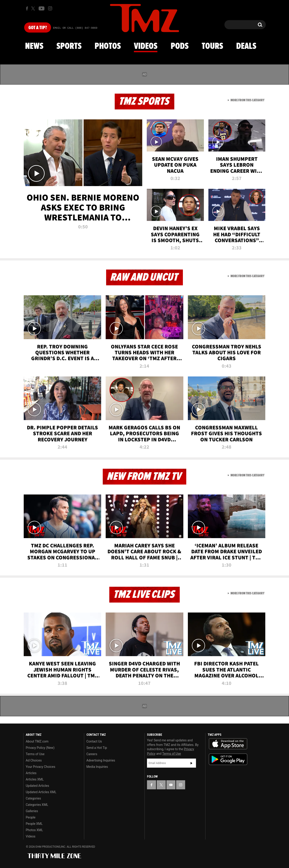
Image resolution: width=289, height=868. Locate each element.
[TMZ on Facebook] (27, 8)
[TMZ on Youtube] (42, 8)
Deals (246, 46)
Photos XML (34, 830)
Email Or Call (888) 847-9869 (75, 28)
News (34, 46)
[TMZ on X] (34, 8)
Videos (146, 46)
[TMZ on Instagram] (50, 8)
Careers (92, 754)
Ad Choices (34, 760)
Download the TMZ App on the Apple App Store (228, 744)
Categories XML (37, 805)
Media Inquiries (97, 767)
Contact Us (94, 741)
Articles (31, 773)
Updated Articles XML (41, 792)
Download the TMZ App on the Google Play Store (228, 759)
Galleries (32, 811)
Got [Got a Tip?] (38, 28)
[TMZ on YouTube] (171, 785)
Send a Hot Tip (97, 748)
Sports (69, 46)
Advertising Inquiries (101, 760)
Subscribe (191, 763)
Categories (33, 798)
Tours (212, 46)
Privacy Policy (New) (40, 748)
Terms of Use (35, 754)
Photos (108, 46)
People (31, 817)
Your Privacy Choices (41, 767)
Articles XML (35, 779)
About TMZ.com (37, 741)
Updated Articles (37, 786)
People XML (34, 824)
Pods (180, 46)
